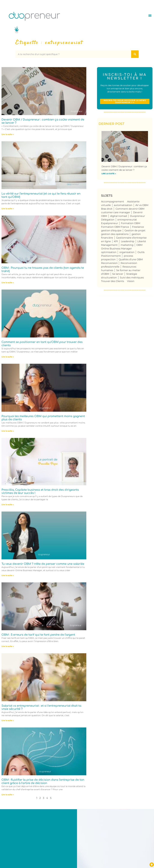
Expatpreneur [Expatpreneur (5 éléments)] (109, 223)
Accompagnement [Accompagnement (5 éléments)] (113, 202)
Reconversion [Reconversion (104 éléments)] (109, 263)
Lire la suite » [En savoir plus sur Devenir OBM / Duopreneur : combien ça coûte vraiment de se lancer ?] (8, 134)
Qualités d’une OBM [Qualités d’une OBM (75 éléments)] (131, 259)
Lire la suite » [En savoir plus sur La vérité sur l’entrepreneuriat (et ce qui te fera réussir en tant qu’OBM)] (8, 208)
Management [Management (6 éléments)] (109, 245)
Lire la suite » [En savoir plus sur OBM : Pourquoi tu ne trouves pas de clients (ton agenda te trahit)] (8, 283)
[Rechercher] (135, 54)
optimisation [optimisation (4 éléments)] (109, 252)
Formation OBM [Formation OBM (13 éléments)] (131, 223)
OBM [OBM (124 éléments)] (139, 245)
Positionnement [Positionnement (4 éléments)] (111, 256)
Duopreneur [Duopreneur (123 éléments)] (137, 216)
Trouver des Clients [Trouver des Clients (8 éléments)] (113, 281)
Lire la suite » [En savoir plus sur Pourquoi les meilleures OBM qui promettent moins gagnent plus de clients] (8, 431)
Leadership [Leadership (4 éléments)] (128, 241)
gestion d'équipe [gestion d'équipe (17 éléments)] (111, 230)
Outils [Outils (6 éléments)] (141, 252)
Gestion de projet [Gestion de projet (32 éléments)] (135, 230)
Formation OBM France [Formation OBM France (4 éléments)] (115, 227)
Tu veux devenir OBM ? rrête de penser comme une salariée (43, 564)
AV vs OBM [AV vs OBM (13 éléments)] (142, 205)
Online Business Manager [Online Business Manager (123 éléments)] (116, 249)
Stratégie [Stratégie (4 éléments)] (132, 274)
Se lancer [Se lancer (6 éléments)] (118, 274)
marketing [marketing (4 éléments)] (127, 245)
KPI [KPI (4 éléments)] (116, 241)
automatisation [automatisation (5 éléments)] (123, 205)
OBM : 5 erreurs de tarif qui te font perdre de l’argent (38, 635)
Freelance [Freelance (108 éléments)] (138, 227)
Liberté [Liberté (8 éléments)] (142, 241)
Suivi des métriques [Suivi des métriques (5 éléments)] (132, 278)
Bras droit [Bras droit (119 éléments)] (107, 209)
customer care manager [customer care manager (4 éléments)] (116, 212)
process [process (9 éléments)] (128, 256)
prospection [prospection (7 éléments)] (108, 259)
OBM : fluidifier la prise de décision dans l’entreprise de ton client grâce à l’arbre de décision (43, 781)
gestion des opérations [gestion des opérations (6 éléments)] (115, 234)
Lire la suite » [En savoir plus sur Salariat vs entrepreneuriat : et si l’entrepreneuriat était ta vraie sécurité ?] (8, 720)
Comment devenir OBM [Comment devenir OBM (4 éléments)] (130, 209)
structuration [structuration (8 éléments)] (109, 278)
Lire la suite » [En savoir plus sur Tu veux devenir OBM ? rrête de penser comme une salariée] (8, 575)
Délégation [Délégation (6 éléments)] (108, 220)
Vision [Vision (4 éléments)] (131, 281)
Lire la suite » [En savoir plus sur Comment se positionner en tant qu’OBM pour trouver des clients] (8, 357)
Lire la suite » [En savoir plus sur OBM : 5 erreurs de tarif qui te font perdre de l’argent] (8, 646)
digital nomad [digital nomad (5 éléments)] (119, 216)
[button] (150, 15)
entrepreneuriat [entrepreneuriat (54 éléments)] (127, 220)
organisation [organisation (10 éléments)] (127, 252)
